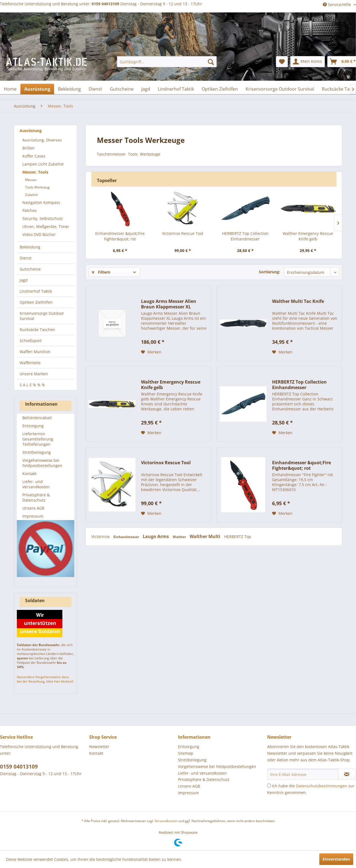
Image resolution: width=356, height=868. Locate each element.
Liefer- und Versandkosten (36, 484)
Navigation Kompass (41, 202)
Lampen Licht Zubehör (43, 164)
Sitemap (186, 753)
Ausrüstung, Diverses (42, 140)
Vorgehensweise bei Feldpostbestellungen (42, 463)
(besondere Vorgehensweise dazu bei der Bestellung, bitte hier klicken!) (45, 679)
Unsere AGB (33, 508)
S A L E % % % (32, 385)
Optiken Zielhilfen (36, 302)
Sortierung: (269, 272)
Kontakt (29, 474)
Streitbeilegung (37, 452)
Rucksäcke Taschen (37, 330)
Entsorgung (33, 426)
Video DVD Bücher (39, 234)
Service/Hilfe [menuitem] (338, 5)
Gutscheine (30, 269)
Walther (180, 537)
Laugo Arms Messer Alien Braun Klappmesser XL (169, 304)
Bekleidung (30, 247)
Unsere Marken (34, 374)
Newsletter (99, 747)
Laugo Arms (156, 536)
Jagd (24, 280)
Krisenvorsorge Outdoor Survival (42, 316)
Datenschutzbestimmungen (322, 786)
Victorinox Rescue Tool (183, 233)
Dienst (26, 258)
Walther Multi (205, 536)
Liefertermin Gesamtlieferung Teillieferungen (38, 439)
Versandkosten (166, 821)
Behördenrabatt (37, 418)
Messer (31, 180)
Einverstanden (336, 859)
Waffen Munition (35, 352)
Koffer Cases (34, 156)
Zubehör (32, 195)
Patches (30, 210)
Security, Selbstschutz (43, 218)
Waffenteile (30, 363)
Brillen (28, 148)
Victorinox (101, 537)
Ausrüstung (31, 131)
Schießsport (31, 341)
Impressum (33, 516)
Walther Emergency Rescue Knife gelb (308, 236)
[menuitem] (167, 62)
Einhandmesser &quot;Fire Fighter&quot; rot (120, 236)
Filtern (101, 272)
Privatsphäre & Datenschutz (36, 497)
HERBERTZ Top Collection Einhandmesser (245, 236)
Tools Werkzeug (37, 187)
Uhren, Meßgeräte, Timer (46, 226)
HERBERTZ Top (238, 537)
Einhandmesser (127, 537)
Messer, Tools (35, 172)
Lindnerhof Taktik (36, 291)
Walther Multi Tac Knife (298, 301)
